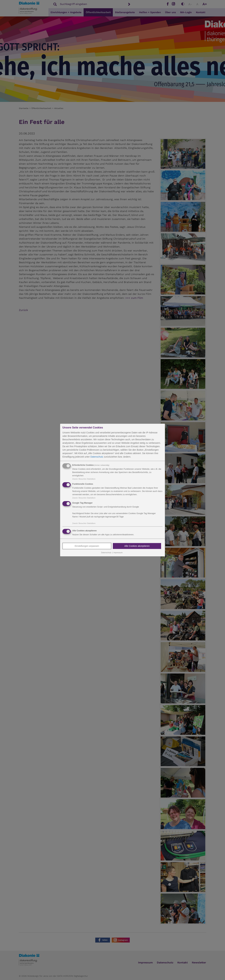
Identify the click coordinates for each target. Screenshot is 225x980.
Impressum (118, 553)
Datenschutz (97, 457)
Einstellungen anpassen (87, 546)
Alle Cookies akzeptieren (137, 546)
